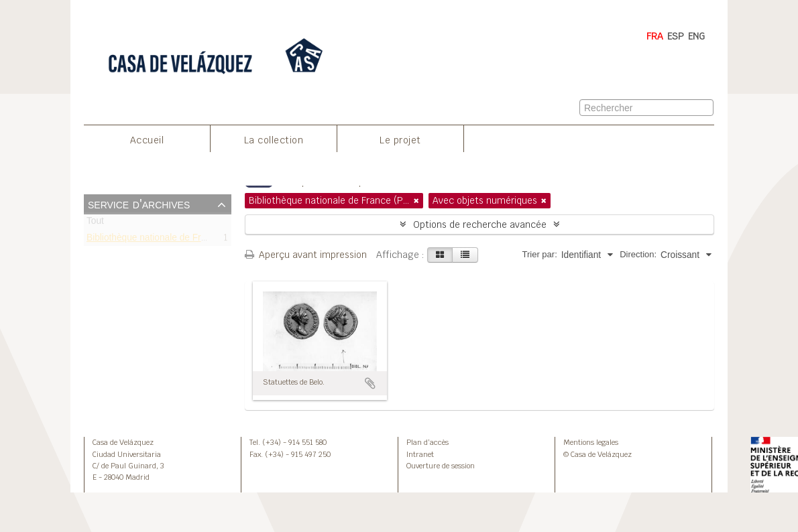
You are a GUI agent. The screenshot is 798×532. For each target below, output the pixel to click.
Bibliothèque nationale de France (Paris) (169, 240)
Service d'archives (139, 204)
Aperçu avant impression (306, 255)
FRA (655, 36)
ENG (696, 36)
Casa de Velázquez (123, 442)
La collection (274, 140)
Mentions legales (591, 442)
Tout (95, 223)
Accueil (147, 140)
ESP (676, 36)
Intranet (420, 454)
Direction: (638, 254)
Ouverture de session (441, 466)
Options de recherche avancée (480, 224)
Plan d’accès (427, 442)
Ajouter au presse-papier (370, 383)
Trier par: (540, 254)
